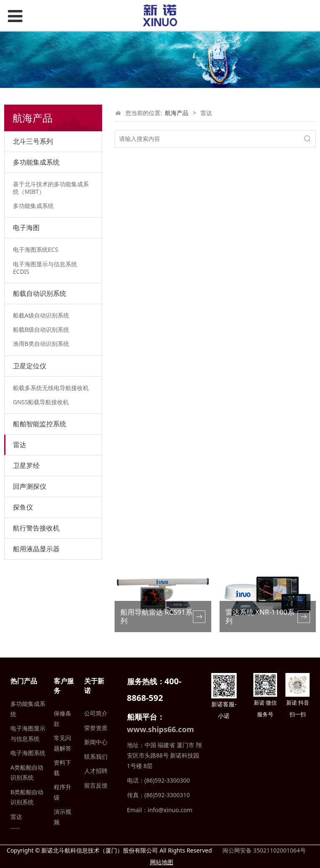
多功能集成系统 (36, 162)
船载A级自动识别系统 (41, 315)
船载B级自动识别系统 (41, 329)
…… (15, 827)
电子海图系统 (28, 753)
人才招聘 (96, 771)
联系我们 (96, 757)
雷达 (20, 445)
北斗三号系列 (33, 141)
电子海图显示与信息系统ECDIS (45, 268)
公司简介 (96, 713)
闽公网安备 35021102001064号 (263, 850)
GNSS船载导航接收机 (41, 402)
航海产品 (177, 113)
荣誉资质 (96, 728)
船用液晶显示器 (36, 549)
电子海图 (26, 228)
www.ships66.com (161, 729)
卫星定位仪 (30, 366)
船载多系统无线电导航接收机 (51, 388)
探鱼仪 (23, 507)
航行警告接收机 (36, 528)
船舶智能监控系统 (40, 424)
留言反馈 (96, 785)
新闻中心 (96, 742)
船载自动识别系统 (40, 293)
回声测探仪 (30, 486)
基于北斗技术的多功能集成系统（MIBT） (51, 188)
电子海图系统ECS (35, 249)
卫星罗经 (26, 465)
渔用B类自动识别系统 (41, 344)
